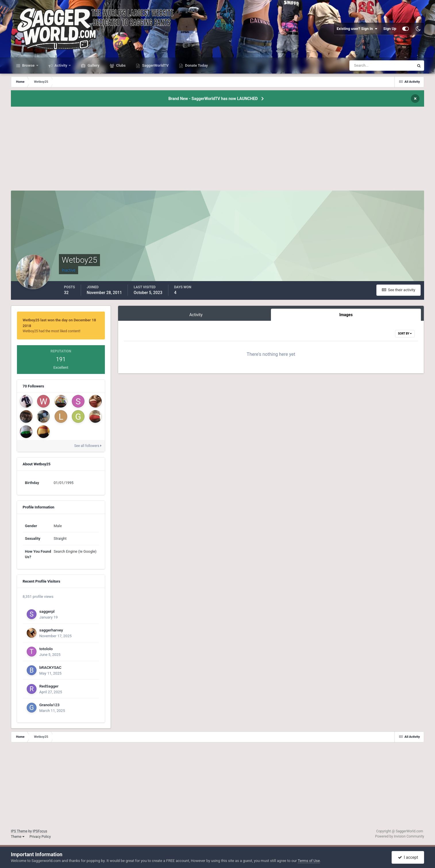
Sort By (405, 334)
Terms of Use (309, 861)
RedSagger (49, 686)
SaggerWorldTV (155, 65)
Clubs (120, 65)
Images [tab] (346, 315)
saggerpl (47, 611)
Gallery (93, 65)
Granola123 (50, 705)
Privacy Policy (40, 837)
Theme (18, 837)
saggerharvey (51, 630)
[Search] (364, 66)
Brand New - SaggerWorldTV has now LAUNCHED (213, 99)
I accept (408, 857)
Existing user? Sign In (357, 29)
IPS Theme (19, 831)
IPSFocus (40, 831)
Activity (61, 65)
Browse (28, 65)
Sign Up (390, 29)
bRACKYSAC (50, 667)
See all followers (88, 446)
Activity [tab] (196, 315)
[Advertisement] (217, 150)
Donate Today (196, 65)
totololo (46, 649)
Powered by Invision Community (400, 836)
